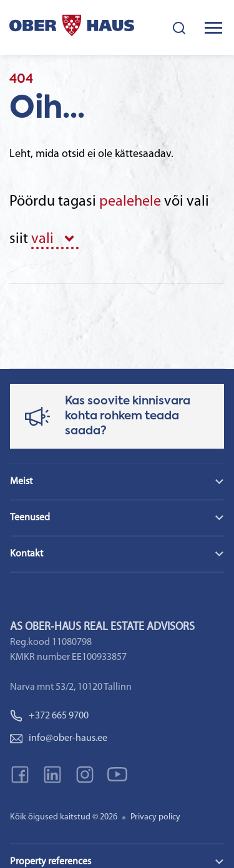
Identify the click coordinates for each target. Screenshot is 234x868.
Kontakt (27, 554)
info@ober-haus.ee (59, 738)
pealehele (130, 202)
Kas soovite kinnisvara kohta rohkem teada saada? (128, 416)
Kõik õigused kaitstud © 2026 (64, 817)
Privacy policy (155, 817)
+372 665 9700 (49, 716)
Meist (21, 482)
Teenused (30, 518)
